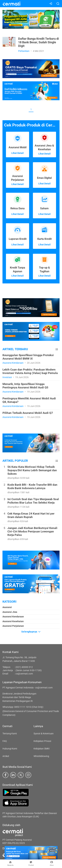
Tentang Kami (10, 734)
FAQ (5, 741)
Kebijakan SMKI (42, 749)
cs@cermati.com (24, 674)
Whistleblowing (41, 756)
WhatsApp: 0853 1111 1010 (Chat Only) (23, 707)
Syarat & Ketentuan (44, 734)
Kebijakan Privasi (42, 741)
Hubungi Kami (10, 749)
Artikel (6, 756)
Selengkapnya (31, 632)
